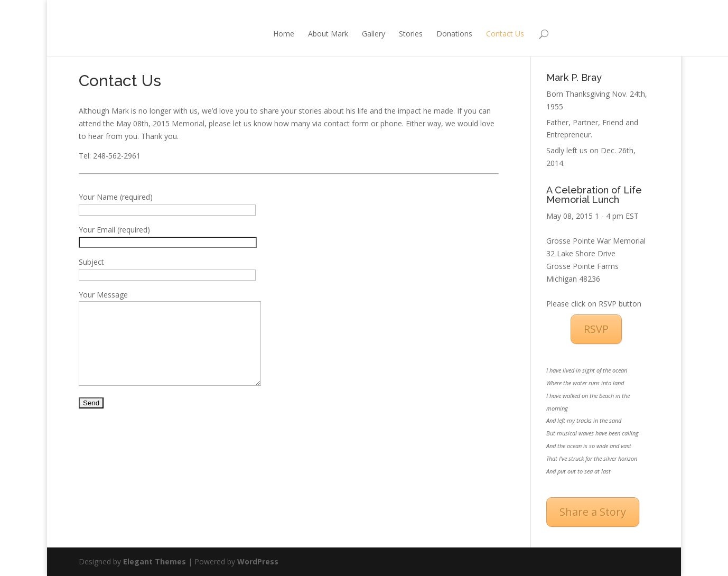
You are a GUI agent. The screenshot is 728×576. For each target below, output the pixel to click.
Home (238, 34)
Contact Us (459, 34)
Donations (408, 34)
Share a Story (593, 512)
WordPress (258, 561)
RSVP (596, 329)
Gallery (328, 34)
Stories (365, 34)
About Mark (282, 34)
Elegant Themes (155, 561)
